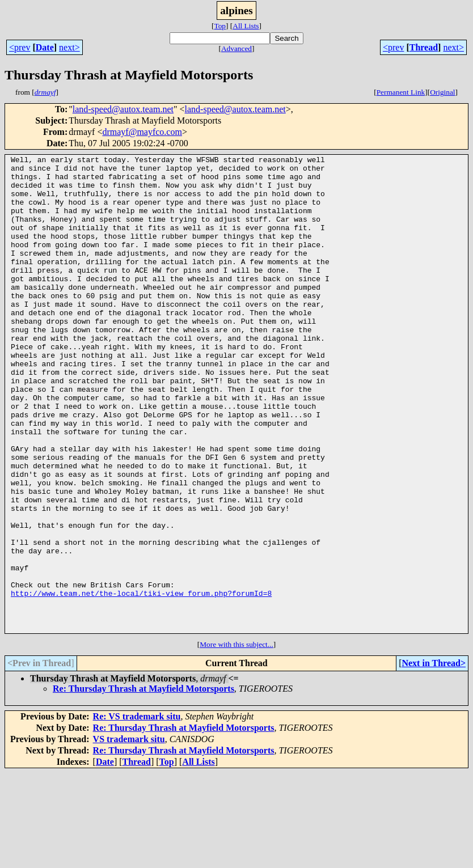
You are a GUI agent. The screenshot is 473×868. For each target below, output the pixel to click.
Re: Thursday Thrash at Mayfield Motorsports (143, 784)
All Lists (246, 26)
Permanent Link (401, 92)
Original (442, 92)
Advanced (236, 48)
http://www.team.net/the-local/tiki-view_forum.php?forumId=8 (141, 681)
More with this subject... (236, 740)
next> (69, 47)
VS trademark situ (129, 834)
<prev (20, 47)
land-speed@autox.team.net (123, 109)
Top (220, 26)
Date (45, 47)
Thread (424, 47)
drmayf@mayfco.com (142, 132)
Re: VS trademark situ (137, 812)
